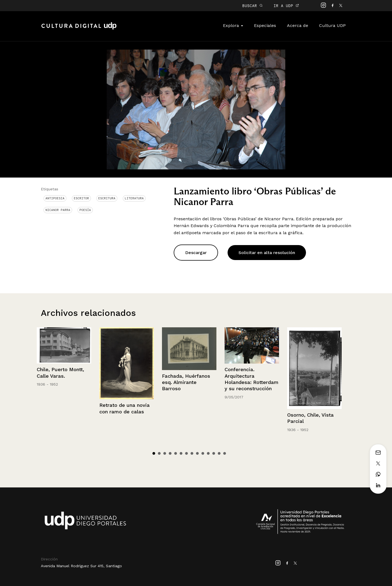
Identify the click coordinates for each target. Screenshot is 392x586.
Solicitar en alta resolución (267, 253)
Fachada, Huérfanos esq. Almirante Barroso (186, 382)
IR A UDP (286, 6)
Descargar (196, 253)
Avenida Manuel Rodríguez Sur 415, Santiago (81, 566)
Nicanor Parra (58, 210)
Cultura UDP (332, 25)
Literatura (134, 198)
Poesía (85, 210)
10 (203, 453)
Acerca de (298, 25)
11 (208, 453)
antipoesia (55, 198)
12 (214, 453)
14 (225, 453)
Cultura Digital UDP (79, 29)
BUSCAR (252, 6)
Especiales (265, 25)
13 (219, 453)
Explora (233, 25)
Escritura (107, 198)
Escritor (81, 198)
